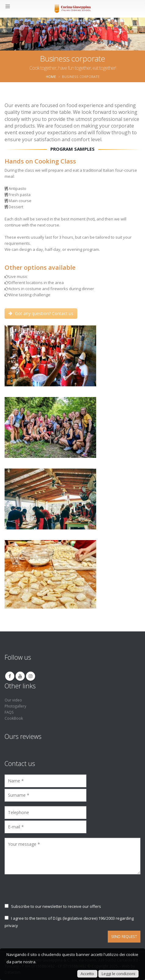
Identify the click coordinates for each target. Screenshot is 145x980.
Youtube (20, 676)
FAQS (9, 712)
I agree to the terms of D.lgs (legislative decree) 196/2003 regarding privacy (69, 922)
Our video (13, 700)
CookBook (14, 718)
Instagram (31, 676)
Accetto (87, 974)
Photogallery (15, 706)
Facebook (10, 676)
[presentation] (51, 892)
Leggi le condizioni (118, 974)
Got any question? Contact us (41, 313)
